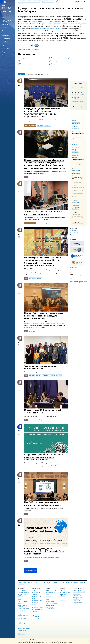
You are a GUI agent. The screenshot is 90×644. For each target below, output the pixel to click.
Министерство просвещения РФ (77, 595)
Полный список (73, 267)
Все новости (31, 570)
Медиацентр (62, 600)
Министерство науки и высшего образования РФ (79, 591)
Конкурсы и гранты (50, 605)
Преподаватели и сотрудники (22, 598)
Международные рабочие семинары (62, 61)
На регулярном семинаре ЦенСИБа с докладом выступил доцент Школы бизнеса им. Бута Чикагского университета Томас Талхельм (43, 262)
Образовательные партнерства (36, 612)
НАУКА (48, 588)
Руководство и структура (24, 592)
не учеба (38, 420)
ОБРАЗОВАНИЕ (36, 588)
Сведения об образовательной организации (22, 624)
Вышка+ (34, 598)
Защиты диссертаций (50, 601)
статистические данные (61, 420)
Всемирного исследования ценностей (46, 29)
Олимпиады (34, 594)
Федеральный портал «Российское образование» (78, 599)
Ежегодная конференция (58, 64)
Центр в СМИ (6, 49)
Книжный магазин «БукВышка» (63, 595)
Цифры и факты (22, 590)
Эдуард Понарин (53, 21)
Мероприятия (78, 83)
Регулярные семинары (5, 42)
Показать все (77, 107)
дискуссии (31, 177)
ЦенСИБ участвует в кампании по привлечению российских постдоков (42, 504)
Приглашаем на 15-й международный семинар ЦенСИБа (43, 411)
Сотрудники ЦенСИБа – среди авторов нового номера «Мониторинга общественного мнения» (44, 457)
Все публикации (78, 222)
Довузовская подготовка (37, 592)
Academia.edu (75, 233)
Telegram (74, 231)
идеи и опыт (40, 223)
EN (79, 2)
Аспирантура (35, 602)
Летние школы (6, 38)
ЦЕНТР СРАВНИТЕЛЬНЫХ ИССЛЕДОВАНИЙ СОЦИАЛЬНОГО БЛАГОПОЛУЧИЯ (7, 9)
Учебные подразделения (59, 582)
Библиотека (62, 590)
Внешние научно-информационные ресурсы (50, 609)
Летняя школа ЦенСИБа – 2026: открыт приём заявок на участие (44, 213)
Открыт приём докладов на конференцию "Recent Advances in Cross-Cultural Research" (44, 551)
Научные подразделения (51, 590)
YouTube (74, 235)
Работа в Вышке (22, 634)
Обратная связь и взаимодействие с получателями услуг (36, 617)
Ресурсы (4, 52)
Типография (62, 598)
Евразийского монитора (27, 31)
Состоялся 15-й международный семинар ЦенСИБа (41, 367)
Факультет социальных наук (72, 582)
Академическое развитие (51, 603)
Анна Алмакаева (43, 36)
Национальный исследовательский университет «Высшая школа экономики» (35, 582)
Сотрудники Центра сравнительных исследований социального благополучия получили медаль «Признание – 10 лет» (42, 112)
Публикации (5, 46)
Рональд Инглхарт (38, 21)
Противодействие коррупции (22, 611)
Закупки (20, 603)
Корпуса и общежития (23, 601)
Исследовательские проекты (7, 31)
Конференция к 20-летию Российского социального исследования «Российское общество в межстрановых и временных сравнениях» (78, 98)
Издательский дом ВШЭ (65, 592)
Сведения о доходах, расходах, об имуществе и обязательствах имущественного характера (24, 617)
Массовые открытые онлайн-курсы (78, 603)
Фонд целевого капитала (24, 609)
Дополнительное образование (36, 605)
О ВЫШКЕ (21, 588)
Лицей (33, 590)
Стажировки (5, 28)
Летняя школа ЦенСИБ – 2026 (78, 88)
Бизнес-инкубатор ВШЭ (37, 610)
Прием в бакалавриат (37, 596)
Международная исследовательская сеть (32, 58)
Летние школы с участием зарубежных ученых (64, 58)
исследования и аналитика (41, 177)
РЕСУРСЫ (62, 588)
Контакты (4, 55)
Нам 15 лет (5, 25)
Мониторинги (49, 596)
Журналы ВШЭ (63, 602)
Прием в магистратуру (37, 600)
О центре (5, 17)
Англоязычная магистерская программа (31, 64)
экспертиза (52, 177)
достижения (40, 125)
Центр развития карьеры (37, 608)
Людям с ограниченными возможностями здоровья (24, 628)
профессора (47, 125)
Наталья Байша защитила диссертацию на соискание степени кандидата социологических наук (44, 316)
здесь (84, 640)
